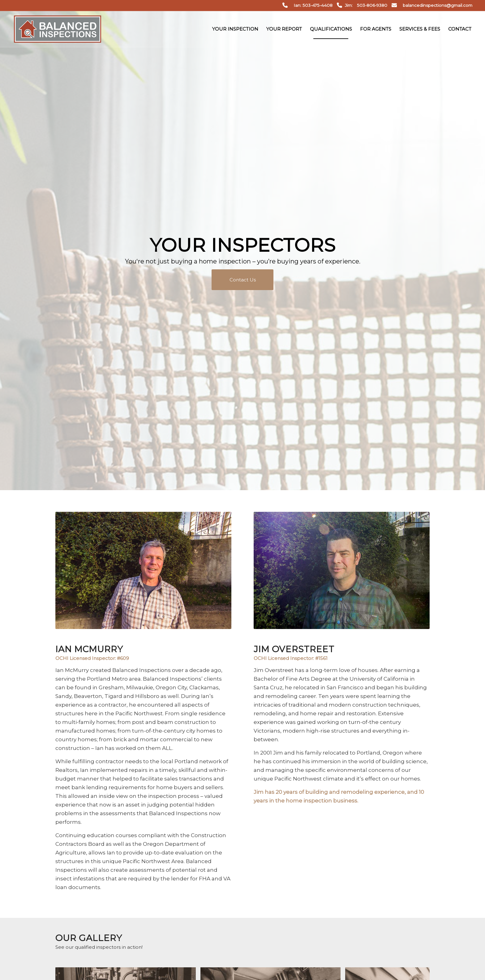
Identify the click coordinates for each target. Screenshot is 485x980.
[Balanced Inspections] (58, 29)
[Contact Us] (242, 280)
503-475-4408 (318, 5)
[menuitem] (235, 29)
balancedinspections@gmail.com (438, 5)
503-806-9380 (372, 5)
